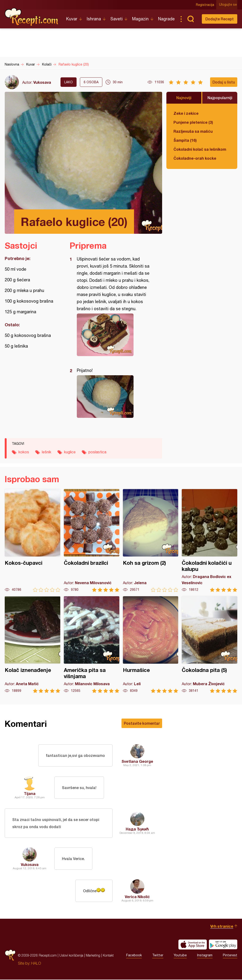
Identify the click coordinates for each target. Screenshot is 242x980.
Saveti (117, 19)
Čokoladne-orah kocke (195, 158)
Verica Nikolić (137, 897)
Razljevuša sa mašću (193, 131)
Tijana (30, 793)
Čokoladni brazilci (92, 541)
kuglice (70, 452)
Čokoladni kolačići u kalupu (210, 541)
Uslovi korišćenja (71, 956)
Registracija (205, 5)
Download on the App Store (193, 945)
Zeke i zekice (186, 113)
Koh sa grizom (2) (151, 541)
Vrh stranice (222, 927)
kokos (24, 452)
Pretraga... (190, 19)
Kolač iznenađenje (32, 645)
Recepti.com (32, 17)
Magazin (140, 19)
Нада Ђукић (137, 829)
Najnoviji (184, 98)
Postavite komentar (142, 723)
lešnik (47, 452)
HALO (36, 964)
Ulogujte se (228, 5)
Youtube (180, 956)
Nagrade (166, 19)
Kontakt (108, 956)
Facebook (134, 956)
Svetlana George (137, 761)
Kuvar (72, 19)
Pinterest (230, 956)
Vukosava (42, 82)
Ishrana (94, 19)
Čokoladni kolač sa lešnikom (200, 149)
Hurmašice (151, 645)
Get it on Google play (223, 945)
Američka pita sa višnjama (92, 645)
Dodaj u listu (224, 82)
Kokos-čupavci (32, 541)
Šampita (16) (185, 140)
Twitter (158, 956)
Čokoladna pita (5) (210, 645)
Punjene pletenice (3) (193, 122)
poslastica (97, 452)
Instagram (205, 956)
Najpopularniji (220, 98)
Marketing (93, 956)
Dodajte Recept (220, 19)
